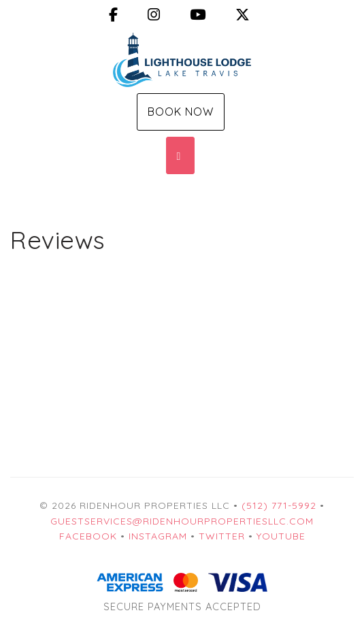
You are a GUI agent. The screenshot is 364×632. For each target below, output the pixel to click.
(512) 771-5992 (279, 505)
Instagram (158, 536)
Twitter (222, 536)
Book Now (181, 112)
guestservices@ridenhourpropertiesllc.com (182, 521)
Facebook (88, 536)
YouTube (281, 536)
